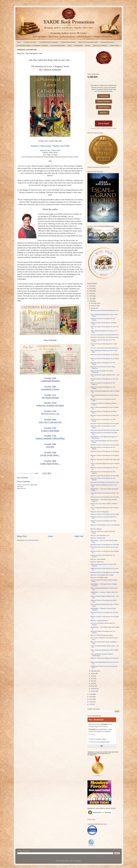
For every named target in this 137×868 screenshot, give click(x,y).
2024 (91, 291)
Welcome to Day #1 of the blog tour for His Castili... (105, 572)
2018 (91, 697)
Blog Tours (104, 113)
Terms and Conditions (100, 45)
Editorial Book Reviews (68, 42)
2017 (91, 699)
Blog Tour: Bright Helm (97, 562)
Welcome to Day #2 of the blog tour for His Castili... (105, 545)
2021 (91, 298)
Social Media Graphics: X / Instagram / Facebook (32, 45)
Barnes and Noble (61, 146)
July (92, 676)
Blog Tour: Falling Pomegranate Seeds (102, 635)
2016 (91, 702)
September (94, 671)
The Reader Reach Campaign (49, 42)
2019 (91, 694)
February (94, 689)
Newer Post (22, 536)
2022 (91, 296)
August (93, 674)
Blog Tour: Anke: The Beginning (100, 512)
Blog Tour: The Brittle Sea (98, 538)
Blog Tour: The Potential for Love (100, 536)
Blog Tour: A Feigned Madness (99, 621)
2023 (91, 293)
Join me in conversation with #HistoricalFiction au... (105, 335)
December (94, 303)
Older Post (79, 536)
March (93, 686)
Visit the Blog (104, 96)
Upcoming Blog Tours (107, 42)
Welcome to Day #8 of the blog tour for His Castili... (105, 430)
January (93, 691)
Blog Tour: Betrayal (96, 529)
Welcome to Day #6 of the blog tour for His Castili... (105, 476)
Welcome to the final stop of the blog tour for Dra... (105, 337)
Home (19, 42)
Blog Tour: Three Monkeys (98, 559)
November (94, 306)
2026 (91, 286)
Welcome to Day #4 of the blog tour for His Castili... (105, 497)
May (92, 681)
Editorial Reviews (104, 107)
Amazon (34, 146)
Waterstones (46, 146)
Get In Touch (104, 123)
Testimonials (78, 45)
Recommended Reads (58, 45)
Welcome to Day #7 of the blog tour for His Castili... (105, 445)
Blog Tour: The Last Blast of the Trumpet (102, 575)
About (70, 45)
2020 (91, 301)
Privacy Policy (114, 45)
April (92, 684)
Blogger (79, 861)
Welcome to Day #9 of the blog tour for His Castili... (105, 424)
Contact (88, 45)
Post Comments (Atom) (32, 540)
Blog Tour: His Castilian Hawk (99, 577)
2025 (91, 288)
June (93, 678)
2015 (91, 704)
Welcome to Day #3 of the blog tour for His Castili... (105, 514)
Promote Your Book (30, 42)
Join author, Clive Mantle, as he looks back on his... (105, 482)
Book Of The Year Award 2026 (88, 42)
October (93, 308)
